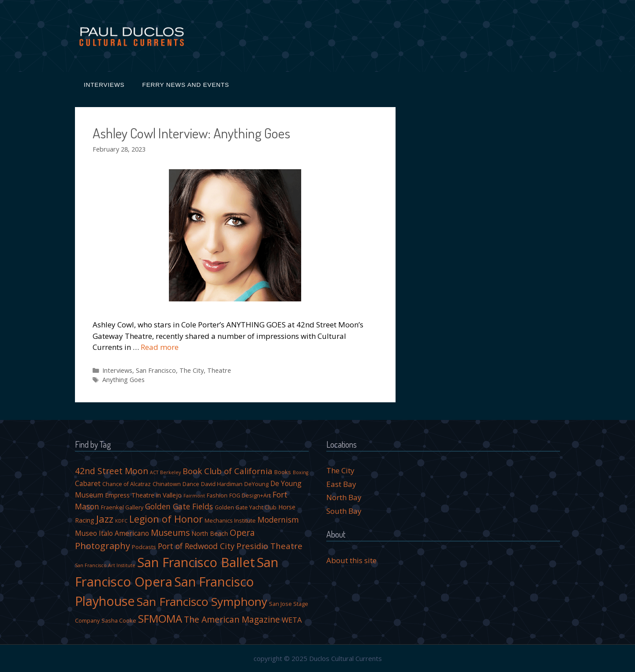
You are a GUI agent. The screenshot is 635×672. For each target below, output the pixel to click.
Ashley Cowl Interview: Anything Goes (191, 133)
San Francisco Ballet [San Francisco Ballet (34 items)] (196, 562)
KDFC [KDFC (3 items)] (121, 521)
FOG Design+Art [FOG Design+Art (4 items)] (250, 496)
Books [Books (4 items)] (283, 472)
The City (192, 370)
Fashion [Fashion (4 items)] (217, 496)
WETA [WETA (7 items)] (292, 620)
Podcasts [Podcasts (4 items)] (144, 547)
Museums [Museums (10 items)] (170, 533)
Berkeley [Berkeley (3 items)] (170, 472)
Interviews (104, 85)
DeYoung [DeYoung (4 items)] (256, 484)
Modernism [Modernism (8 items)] (278, 520)
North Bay (344, 497)
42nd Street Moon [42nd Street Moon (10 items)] (112, 471)
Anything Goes (123, 380)
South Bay (344, 511)
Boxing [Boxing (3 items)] (301, 472)
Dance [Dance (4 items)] (191, 484)
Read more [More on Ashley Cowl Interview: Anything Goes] (160, 347)
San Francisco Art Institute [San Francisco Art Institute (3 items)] (105, 565)
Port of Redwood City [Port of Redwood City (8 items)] (196, 546)
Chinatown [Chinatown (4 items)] (167, 484)
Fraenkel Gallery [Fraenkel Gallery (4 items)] (122, 507)
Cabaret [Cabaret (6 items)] (88, 483)
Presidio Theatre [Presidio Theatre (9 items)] (269, 546)
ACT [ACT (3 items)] (154, 472)
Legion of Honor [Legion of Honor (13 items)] (166, 519)
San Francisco (156, 370)
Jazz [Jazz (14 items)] (105, 519)
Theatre (219, 370)
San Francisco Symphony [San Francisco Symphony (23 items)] (202, 601)
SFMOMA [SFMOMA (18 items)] (160, 618)
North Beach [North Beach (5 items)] (210, 533)
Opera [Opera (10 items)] (242, 533)
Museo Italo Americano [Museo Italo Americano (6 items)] (112, 533)
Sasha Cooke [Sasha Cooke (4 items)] (119, 621)
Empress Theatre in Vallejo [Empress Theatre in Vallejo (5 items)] (143, 495)
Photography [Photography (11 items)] (103, 546)
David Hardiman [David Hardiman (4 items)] (222, 484)
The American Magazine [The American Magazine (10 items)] (232, 619)
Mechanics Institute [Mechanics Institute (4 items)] (230, 521)
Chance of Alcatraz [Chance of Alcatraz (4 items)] (127, 484)
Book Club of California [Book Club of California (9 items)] (228, 471)
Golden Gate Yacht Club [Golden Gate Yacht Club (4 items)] (246, 507)
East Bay (341, 484)
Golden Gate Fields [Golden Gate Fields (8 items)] (179, 506)
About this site (351, 560)
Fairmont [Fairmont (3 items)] (194, 496)
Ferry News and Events (186, 85)
